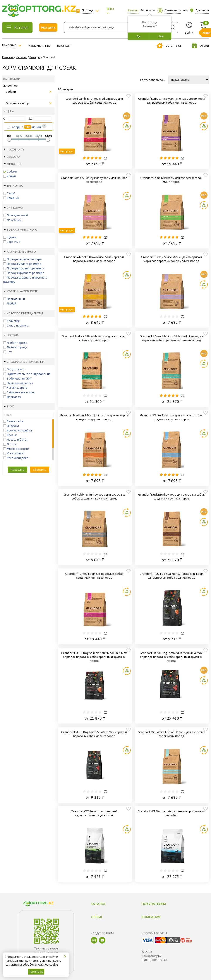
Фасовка (12, 157)
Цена (9, 111)
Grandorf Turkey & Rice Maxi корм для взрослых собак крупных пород (94, 338)
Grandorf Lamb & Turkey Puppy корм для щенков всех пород (94, 180)
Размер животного (20, 251)
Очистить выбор (29, 103)
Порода (11, 335)
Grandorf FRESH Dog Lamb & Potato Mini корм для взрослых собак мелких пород (94, 734)
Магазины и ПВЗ (39, 46)
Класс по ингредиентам (23, 313)
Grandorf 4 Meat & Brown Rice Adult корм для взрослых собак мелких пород (94, 259)
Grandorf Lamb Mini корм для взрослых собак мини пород (171, 180)
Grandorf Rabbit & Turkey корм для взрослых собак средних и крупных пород (94, 496)
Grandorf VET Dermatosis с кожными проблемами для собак (171, 813)
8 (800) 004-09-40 (154, 960)
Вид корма (13, 208)
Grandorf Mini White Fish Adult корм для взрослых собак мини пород (171, 734)
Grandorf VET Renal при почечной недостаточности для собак (94, 813)
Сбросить (40, 470)
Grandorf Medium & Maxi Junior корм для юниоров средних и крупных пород (94, 417)
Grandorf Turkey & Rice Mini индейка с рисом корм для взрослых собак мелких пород (171, 259)
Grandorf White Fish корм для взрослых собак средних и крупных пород (171, 417)
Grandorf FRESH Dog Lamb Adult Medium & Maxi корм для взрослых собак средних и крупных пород (171, 657)
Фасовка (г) (14, 149)
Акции (200, 46)
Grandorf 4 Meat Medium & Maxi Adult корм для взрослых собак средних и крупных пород (171, 338)
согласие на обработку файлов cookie (32, 965)
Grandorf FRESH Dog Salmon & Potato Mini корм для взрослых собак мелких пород (171, 576)
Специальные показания (24, 362)
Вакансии (64, 46)
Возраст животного (21, 229)
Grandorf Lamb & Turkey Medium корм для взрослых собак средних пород (94, 101)
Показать (17, 470)
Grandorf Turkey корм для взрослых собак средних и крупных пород (94, 576)
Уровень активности (21, 291)
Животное (13, 164)
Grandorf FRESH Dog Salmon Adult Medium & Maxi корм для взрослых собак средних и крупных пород (94, 657)
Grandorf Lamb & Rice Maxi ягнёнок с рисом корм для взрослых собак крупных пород (171, 101)
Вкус (9, 406)
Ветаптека (169, 46)
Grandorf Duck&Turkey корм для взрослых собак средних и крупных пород (171, 496)
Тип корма (13, 186)
